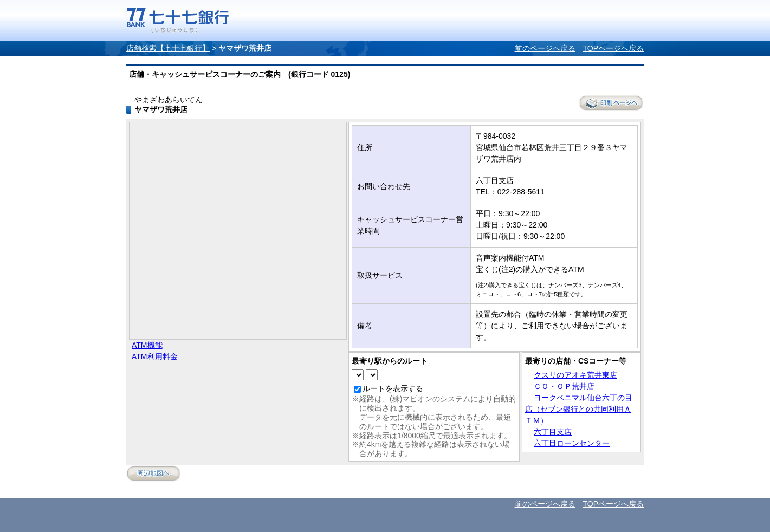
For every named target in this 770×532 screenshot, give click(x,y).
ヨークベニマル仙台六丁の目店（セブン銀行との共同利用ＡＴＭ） (579, 409)
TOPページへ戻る (613, 48)
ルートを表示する (393, 388)
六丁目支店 (553, 432)
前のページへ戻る (545, 48)
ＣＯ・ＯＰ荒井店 (564, 386)
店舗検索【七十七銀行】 (168, 48)
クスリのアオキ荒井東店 (575, 375)
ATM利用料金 (155, 356)
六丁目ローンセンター (572, 443)
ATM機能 (147, 345)
